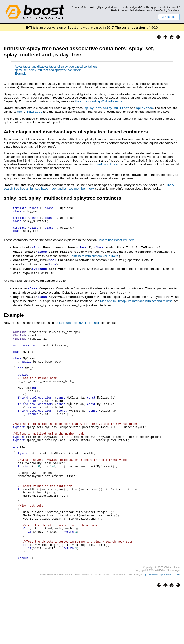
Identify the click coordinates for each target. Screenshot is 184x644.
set (20, 111)
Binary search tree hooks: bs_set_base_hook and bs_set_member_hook (89, 186)
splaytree (144, 108)
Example (21, 74)
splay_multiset (116, 108)
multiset (35, 111)
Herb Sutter (118, 10)
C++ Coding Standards (167, 10)
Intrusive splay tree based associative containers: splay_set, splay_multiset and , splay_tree (79, 52)
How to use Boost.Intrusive (116, 245)
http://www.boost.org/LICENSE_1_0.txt (161, 626)
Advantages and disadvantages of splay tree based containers (56, 67)
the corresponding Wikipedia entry (98, 101)
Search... (169, 17)
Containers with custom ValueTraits (94, 260)
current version (133, 27)
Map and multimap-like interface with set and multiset (137, 304)
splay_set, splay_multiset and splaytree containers (48, 70)
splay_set (93, 108)
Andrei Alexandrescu (141, 10)
